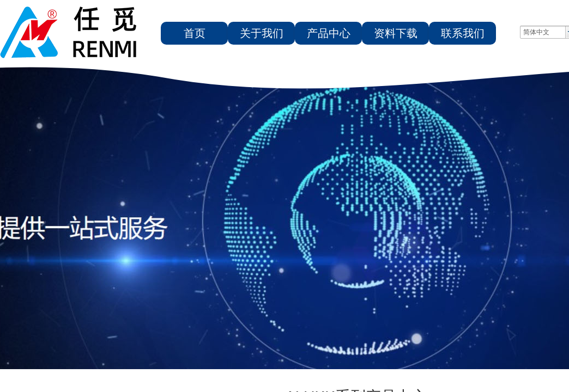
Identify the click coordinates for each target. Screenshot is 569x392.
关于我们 (262, 33)
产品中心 (329, 33)
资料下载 (396, 33)
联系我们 (463, 33)
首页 (195, 33)
